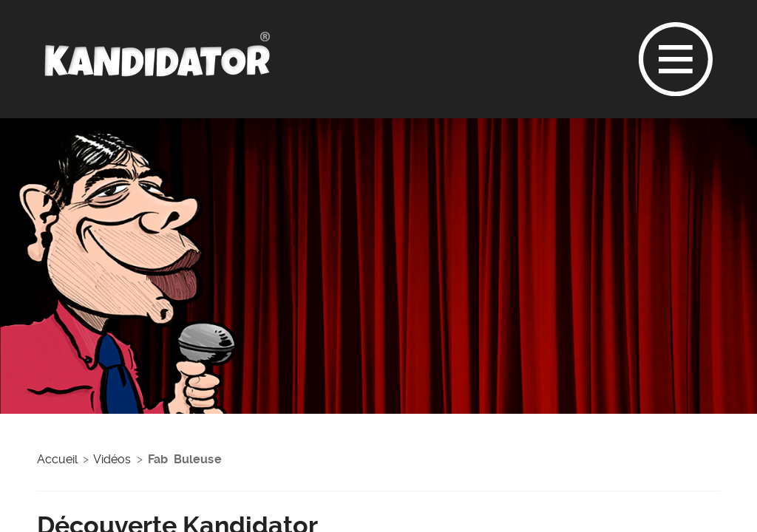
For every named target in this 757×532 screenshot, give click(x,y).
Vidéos (112, 459)
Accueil (57, 459)
